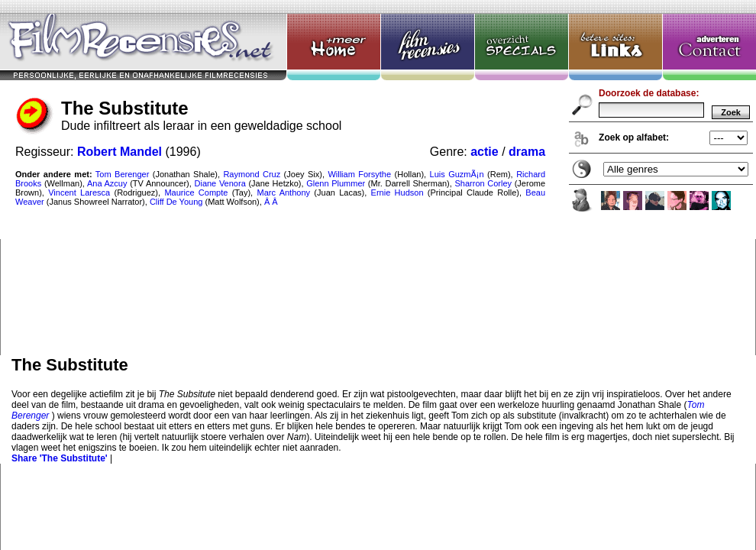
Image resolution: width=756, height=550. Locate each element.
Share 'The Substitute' (60, 458)
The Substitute (378, 178)
